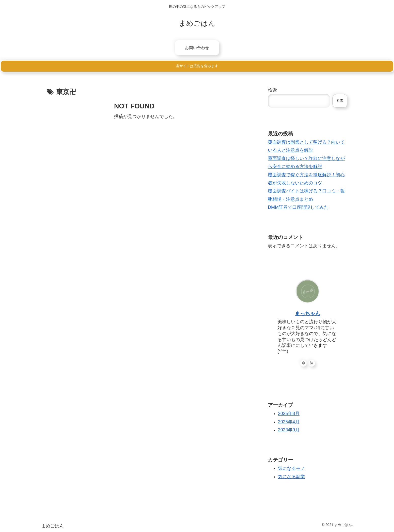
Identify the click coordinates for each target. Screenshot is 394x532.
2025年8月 (289, 414)
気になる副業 (291, 477)
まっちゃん (308, 313)
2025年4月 (289, 422)
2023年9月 (289, 430)
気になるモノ (291, 468)
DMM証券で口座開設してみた (298, 207)
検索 (272, 90)
